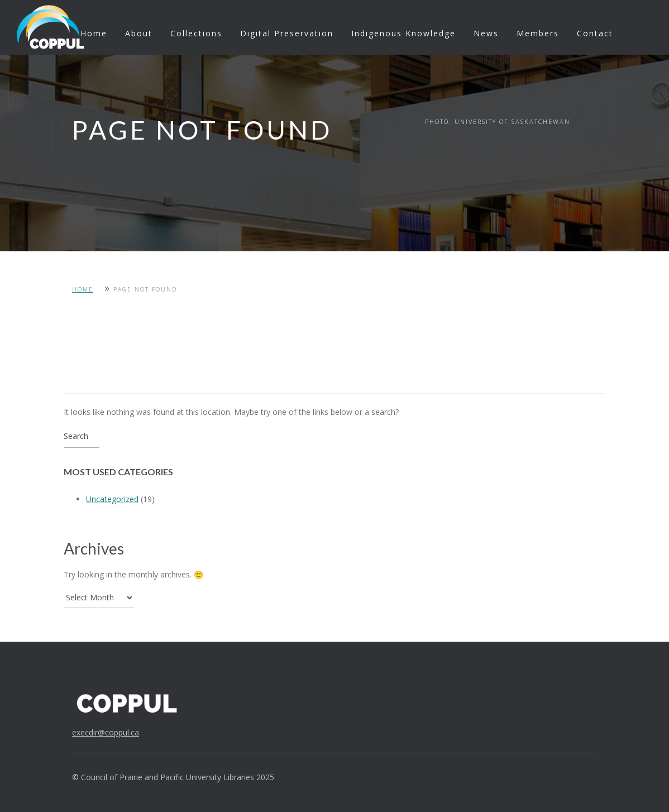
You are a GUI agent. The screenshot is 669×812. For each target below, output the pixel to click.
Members (538, 33)
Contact (595, 33)
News (486, 33)
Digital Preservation (287, 33)
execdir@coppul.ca (106, 732)
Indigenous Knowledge (403, 33)
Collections (196, 33)
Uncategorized (112, 499)
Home (94, 33)
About (139, 33)
